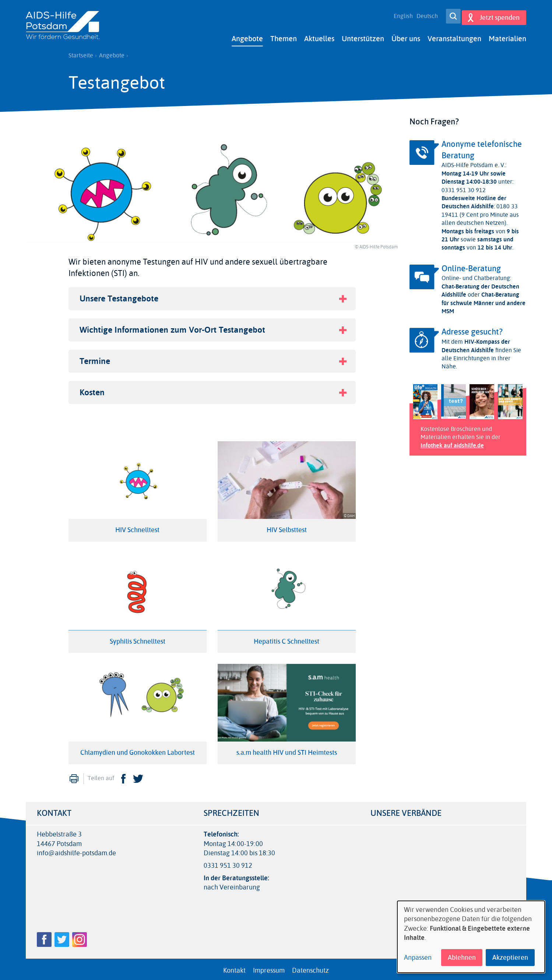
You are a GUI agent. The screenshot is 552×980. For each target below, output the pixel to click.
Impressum (269, 967)
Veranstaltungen (454, 36)
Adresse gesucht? (472, 329)
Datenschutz (310, 967)
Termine (95, 358)
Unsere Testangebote (119, 296)
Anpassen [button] (418, 958)
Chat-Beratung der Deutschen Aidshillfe (480, 288)
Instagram (80, 937)
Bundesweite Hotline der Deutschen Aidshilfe (474, 199)
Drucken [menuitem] (74, 776)
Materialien (507, 36)
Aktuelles (319, 36)
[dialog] (471, 937)
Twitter (138, 776)
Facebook (123, 776)
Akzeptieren (510, 958)
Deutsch (424, 15)
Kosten (92, 390)
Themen (284, 36)
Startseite (81, 53)
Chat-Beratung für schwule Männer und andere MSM (484, 300)
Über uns (406, 36)
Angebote (247, 36)
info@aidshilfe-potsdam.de (76, 850)
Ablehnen (462, 958)
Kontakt (234, 967)
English (400, 15)
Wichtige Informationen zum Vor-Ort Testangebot (172, 327)
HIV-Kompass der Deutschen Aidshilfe (476, 343)
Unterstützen (363, 36)
